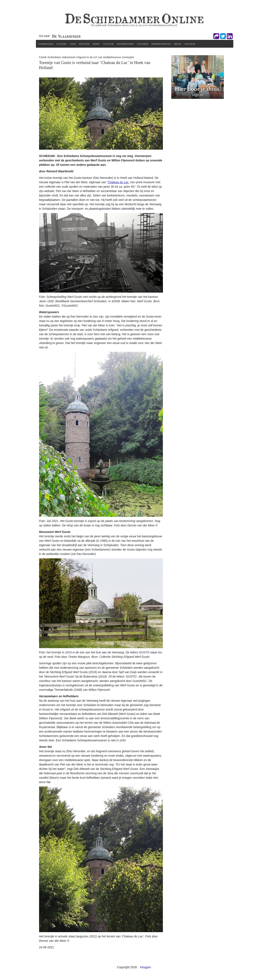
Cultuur (108, 44)
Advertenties (125, 44)
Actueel (62, 44)
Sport (96, 44)
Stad (73, 44)
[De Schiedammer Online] (134, 20)
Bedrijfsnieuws (161, 44)
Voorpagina (46, 44)
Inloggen (145, 967)
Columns (143, 44)
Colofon (190, 44)
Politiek (84, 44)
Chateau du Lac (118, 182)
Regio (178, 44)
